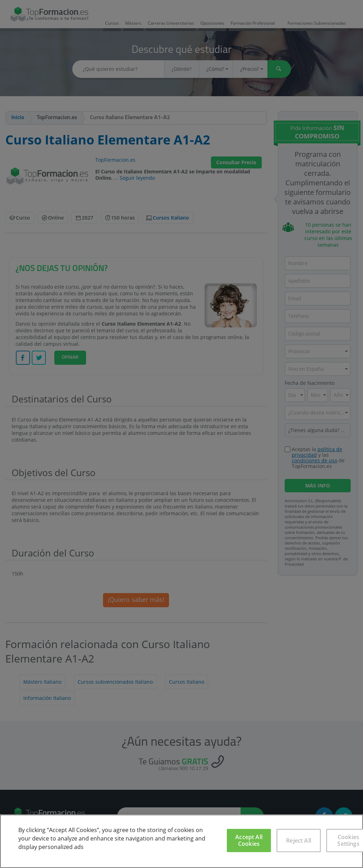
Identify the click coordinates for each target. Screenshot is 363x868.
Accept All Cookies (249, 840)
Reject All (299, 841)
